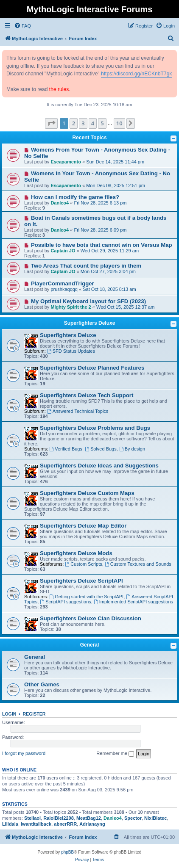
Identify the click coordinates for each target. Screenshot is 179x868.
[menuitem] (22, 26)
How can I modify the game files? (75, 197)
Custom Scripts (83, 564)
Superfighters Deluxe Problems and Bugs (95, 428)
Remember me (115, 754)
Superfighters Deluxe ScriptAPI (81, 581)
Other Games (42, 684)
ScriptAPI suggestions (65, 602)
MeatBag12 (89, 818)
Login (9, 714)
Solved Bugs (101, 449)
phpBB (67, 852)
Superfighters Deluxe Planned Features (92, 368)
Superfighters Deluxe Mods (76, 553)
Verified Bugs (66, 449)
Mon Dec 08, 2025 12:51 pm (116, 185)
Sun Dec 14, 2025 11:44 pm (115, 162)
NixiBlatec (155, 818)
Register (34, 714)
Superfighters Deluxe (90, 323)
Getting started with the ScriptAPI (86, 597)
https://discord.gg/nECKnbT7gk (136, 74)
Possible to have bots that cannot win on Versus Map (102, 245)
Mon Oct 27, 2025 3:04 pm (108, 271)
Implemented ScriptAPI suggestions (133, 602)
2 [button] (74, 123)
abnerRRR (65, 824)
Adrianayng (92, 824)
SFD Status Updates (71, 351)
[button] (51, 123)
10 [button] (119, 123)
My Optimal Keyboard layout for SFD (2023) (88, 301)
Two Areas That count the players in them (86, 266)
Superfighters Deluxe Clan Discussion (91, 618)
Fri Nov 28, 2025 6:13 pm (100, 203)
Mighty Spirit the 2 (71, 307)
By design (132, 449)
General (90, 645)
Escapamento (66, 162)
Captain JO (63, 251)
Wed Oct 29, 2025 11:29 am (110, 251)
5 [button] (102, 123)
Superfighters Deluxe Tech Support (87, 395)
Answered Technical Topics (78, 411)
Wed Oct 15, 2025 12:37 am (125, 307)
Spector (133, 818)
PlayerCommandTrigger (63, 283)
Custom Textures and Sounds (138, 564)
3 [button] (83, 123)
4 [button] (93, 123)
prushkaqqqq (64, 289)
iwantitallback (36, 824)
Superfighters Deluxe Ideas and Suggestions (99, 466)
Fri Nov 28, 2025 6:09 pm (100, 230)
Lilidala (10, 824)
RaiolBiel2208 (59, 818)
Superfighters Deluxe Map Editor (83, 526)
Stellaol (32, 818)
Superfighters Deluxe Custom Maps (87, 493)
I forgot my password (24, 753)
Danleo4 (60, 203)
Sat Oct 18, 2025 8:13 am (109, 289)
